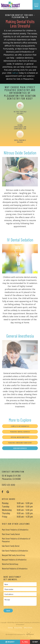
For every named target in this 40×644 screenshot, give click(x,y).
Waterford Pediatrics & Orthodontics (15, 569)
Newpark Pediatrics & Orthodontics (14, 560)
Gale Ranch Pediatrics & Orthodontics (15, 551)
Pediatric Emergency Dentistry (20, 443)
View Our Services (20, 448)
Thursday (6, 513)
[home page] (11, 5)
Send (8, 611)
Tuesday (6, 506)
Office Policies (28, 628)
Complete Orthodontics (20, 426)
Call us (15, 73)
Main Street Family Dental (11, 534)
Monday (5, 503)
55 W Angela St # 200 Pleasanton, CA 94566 (11, 477)
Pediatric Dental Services (20, 432)
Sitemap (10, 628)
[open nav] (36, 5)
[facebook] (2, 492)
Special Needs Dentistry (20, 437)
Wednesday (7, 510)
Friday (5, 517)
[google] (8, 492)
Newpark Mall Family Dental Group (13, 555)
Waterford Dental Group (10, 564)
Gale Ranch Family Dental (11, 546)
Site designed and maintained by (19, 634)
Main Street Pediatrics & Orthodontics (15, 530)
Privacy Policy (18, 628)
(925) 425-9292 (9, 485)
